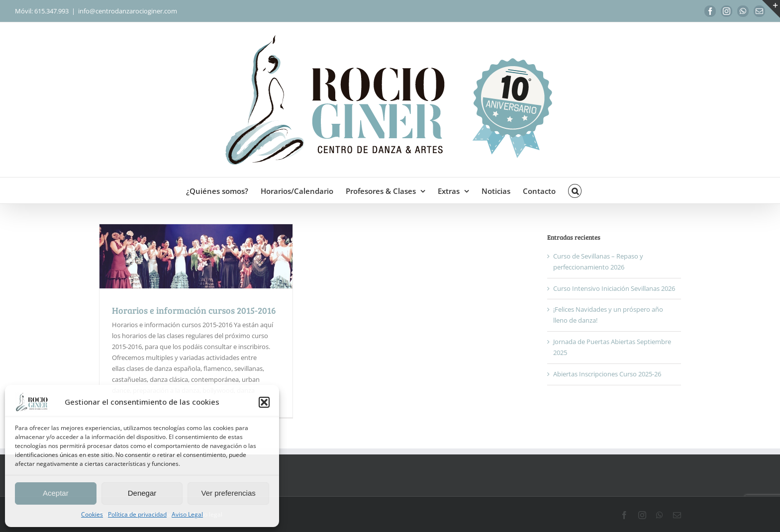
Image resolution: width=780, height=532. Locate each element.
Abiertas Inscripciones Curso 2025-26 (607, 374)
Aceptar (56, 493)
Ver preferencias (229, 493)
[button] (264, 402)
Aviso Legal (187, 514)
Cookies (92, 514)
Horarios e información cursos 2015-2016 (194, 310)
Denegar (142, 493)
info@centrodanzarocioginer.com (128, 11)
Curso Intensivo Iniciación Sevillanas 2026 (614, 288)
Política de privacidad (137, 514)
